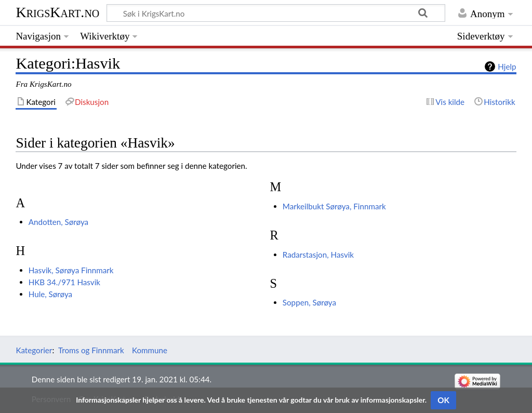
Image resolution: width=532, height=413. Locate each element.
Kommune (150, 350)
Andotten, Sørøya (58, 222)
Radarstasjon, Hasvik (318, 255)
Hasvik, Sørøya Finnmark (71, 270)
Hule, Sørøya (50, 294)
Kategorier (34, 350)
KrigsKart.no (57, 12)
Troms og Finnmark (91, 350)
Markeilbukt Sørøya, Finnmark (334, 206)
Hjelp (507, 66)
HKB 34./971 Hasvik (64, 282)
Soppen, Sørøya (309, 302)
